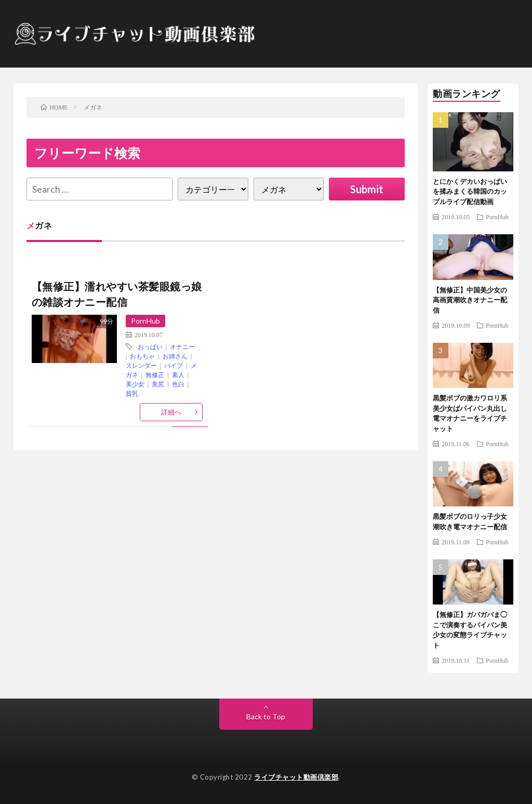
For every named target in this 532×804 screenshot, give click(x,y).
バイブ (174, 365)
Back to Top (266, 716)
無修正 (155, 374)
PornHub (145, 321)
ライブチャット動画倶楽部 (296, 777)
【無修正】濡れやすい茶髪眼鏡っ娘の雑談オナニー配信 (117, 294)
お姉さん (175, 356)
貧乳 (132, 393)
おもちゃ (142, 356)
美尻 (158, 384)
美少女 (135, 384)
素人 (178, 374)
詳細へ (171, 412)
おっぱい (150, 346)
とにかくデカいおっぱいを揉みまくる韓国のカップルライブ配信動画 (470, 191)
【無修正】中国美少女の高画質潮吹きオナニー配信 (470, 300)
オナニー (182, 346)
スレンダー (141, 365)
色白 (178, 384)
